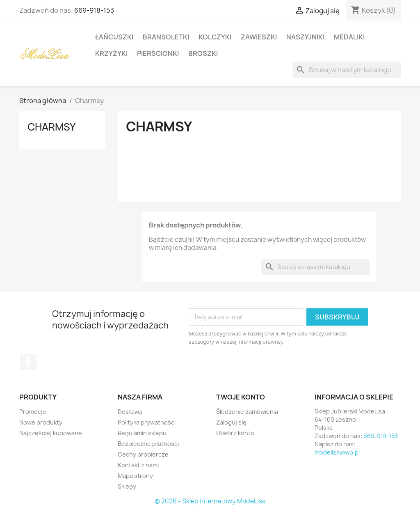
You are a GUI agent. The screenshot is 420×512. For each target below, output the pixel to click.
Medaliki (349, 37)
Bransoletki (166, 37)
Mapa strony (135, 476)
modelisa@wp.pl (337, 452)
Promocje (33, 412)
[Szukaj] (347, 70)
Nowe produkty (41, 422)
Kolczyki (215, 37)
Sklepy (127, 486)
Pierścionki (158, 53)
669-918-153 (94, 10)
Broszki (203, 53)
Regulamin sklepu (142, 433)
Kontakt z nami (138, 465)
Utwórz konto (235, 433)
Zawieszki (259, 37)
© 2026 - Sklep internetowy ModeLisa (210, 501)
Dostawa (130, 412)
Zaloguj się (231, 422)
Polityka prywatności (147, 422)
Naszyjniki (305, 37)
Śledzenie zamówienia (247, 412)
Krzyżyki (111, 53)
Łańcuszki (114, 37)
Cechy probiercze (143, 454)
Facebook (28, 362)
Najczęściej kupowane (51, 433)
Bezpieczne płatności (148, 444)
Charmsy (51, 127)
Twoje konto (241, 397)
